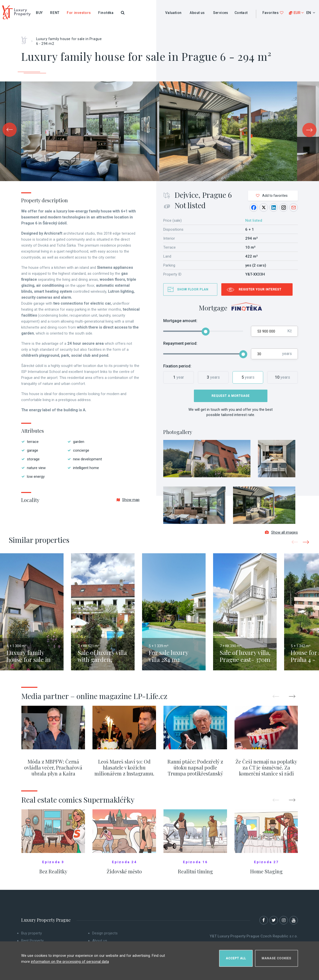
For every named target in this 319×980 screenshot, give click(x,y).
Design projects (105, 936)
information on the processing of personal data (70, 960)
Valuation (173, 13)
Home (26, 39)
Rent (55, 13)
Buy (39, 13)
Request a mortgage (231, 396)
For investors (79, 13)
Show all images (281, 535)
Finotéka (106, 13)
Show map (128, 500)
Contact (241, 13)
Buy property (32, 936)
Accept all (236, 957)
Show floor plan (193, 289)
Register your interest (260, 289)
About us (197, 13)
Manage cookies (277, 957)
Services (221, 13)
